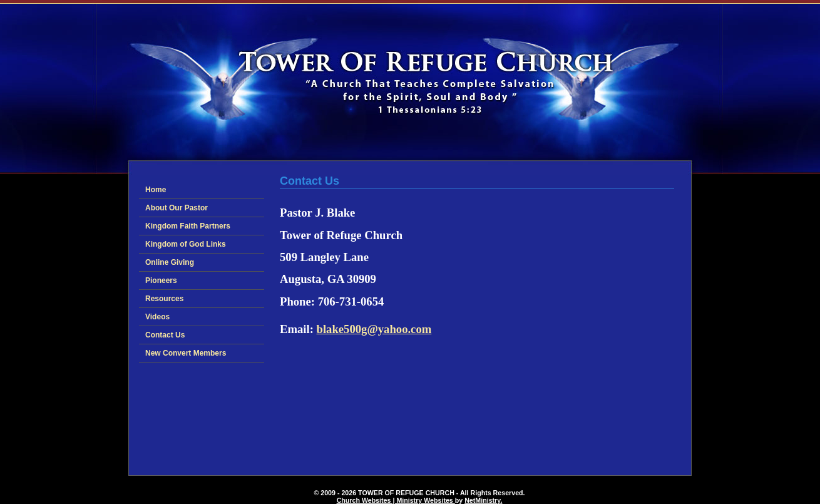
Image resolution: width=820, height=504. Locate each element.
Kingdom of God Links (186, 244)
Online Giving (170, 262)
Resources (164, 299)
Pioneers (161, 280)
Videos (157, 317)
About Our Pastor (177, 208)
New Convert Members (186, 353)
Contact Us (165, 335)
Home (156, 190)
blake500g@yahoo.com (374, 329)
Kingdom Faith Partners (188, 226)
